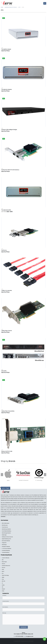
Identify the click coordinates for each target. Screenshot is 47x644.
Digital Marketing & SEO (7, 539)
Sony (3, 579)
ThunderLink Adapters (7, 89)
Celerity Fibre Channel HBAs (8, 411)
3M (3, 587)
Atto (2, 48)
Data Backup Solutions (7, 529)
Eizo (3, 573)
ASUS (3, 569)
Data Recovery (5, 525)
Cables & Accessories (7, 290)
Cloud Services (5, 527)
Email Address (5, 607)
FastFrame (4, 250)
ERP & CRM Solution (6, 523)
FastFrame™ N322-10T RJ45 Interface (10, 170)
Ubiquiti (4, 589)
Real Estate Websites (6, 541)
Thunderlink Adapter (6, 49)
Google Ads (4, 543)
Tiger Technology (6, 575)
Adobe (3, 585)
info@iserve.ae (30, 636)
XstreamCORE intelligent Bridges (9, 130)
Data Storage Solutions (7, 533)
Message (4, 613)
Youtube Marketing (6, 552)
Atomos (4, 564)
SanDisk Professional (6, 566)
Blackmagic (4, 562)
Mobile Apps (5, 535)
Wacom (4, 567)
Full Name (4, 595)
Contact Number (6, 601)
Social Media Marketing (7, 531)
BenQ (3, 571)
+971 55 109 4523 (19, 636)
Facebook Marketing (6, 550)
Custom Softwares (6, 558)
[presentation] (2, 475)
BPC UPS (4, 581)
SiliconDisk (4, 371)
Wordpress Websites (6, 546)
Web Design (5, 544)
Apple (3, 577)
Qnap (3, 591)
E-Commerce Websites (7, 548)
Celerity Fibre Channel (6, 331)
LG (2, 583)
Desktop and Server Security (8, 537)
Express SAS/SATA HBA (7, 451)
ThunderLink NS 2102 (6, 210)
